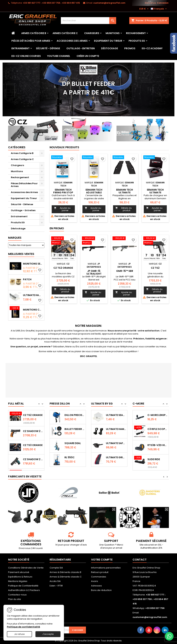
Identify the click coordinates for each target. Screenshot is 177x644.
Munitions (113, 33)
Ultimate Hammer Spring (33, 295)
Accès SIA (55, 581)
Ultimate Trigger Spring (116, 415)
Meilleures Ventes (21, 254)
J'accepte (48, 634)
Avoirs (95, 581)
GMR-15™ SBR (125, 271)
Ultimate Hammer (116, 443)
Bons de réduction (101, 590)
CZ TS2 (155, 268)
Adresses (96, 586)
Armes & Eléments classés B (65, 572)
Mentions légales (18, 581)
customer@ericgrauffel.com (109, 3)
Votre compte (102, 560)
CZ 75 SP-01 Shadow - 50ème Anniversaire (33, 414)
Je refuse (19, 634)
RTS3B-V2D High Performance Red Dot (157, 459)
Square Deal (73, 457)
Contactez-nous (17, 595)
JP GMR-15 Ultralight (94, 272)
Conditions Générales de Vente (26, 568)
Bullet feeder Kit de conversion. (74, 443)
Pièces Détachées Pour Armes (31, 41)
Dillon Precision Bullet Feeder (74, 429)
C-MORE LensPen (157, 429)
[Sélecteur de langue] (159, 9)
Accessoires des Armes (72, 41)
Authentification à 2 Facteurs (24, 590)
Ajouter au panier (62, 209)
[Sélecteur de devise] (144, 9)
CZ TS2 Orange (63, 268)
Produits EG (137, 41)
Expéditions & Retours (20, 577)
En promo (57, 228)
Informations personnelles (106, 568)
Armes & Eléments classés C (66, 577)
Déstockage (110, 48)
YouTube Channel (59, 56)
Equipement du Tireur (108, 41)
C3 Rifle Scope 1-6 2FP (157, 443)
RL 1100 (69, 415)
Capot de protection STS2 (157, 415)
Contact (140, 560)
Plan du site (15, 599)
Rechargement (136, 33)
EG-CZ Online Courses (26, 56)
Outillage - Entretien (81, 48)
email (119, 548)
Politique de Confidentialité (23, 586)
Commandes (99, 577)
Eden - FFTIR (56, 586)
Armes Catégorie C (65, 33)
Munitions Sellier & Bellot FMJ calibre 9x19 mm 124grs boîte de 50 (33, 264)
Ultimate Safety (116, 457)
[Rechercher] (88, 21)
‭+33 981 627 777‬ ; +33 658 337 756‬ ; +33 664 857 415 (51, 3)
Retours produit (100, 572)
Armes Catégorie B (34, 33)
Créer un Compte (88, 56)
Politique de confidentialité (23, 627)
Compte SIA (56, 568)
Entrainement (20, 48)
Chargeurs (92, 33)
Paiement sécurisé (19, 572)
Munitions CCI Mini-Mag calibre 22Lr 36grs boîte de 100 (33, 310)
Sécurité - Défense (48, 48)
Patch (27, 279)
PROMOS (130, 48)
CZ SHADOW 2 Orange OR (33, 444)
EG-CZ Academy (152, 48)
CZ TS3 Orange (33, 459)
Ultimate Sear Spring (116, 429)
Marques (15, 238)
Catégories (17, 147)
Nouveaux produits (64, 147)
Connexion (163, 3)
